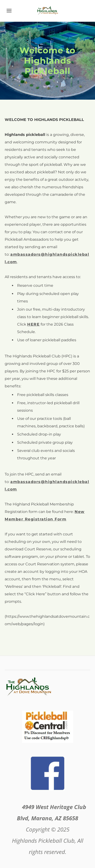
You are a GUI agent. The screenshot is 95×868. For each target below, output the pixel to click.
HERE (33, 324)
